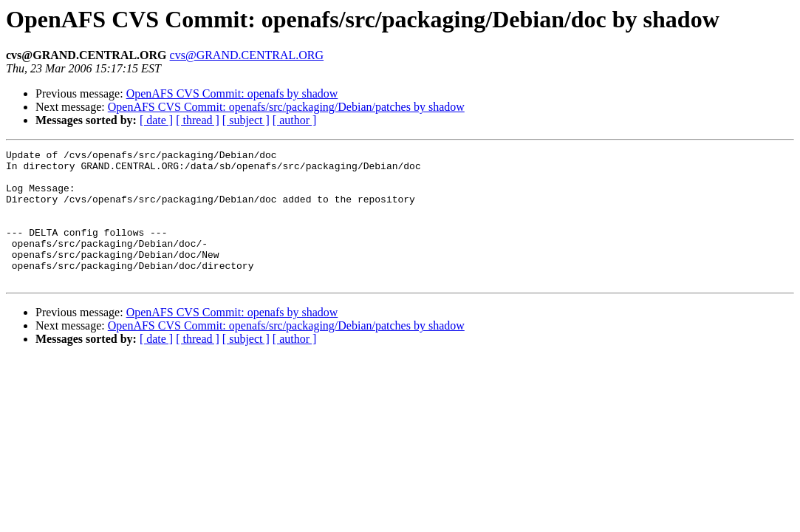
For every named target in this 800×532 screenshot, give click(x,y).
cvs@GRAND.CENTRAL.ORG (247, 55)
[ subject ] (246, 120)
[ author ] (295, 120)
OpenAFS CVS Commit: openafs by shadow (232, 93)
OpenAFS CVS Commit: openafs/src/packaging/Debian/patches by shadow (286, 107)
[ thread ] (198, 120)
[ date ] (156, 120)
